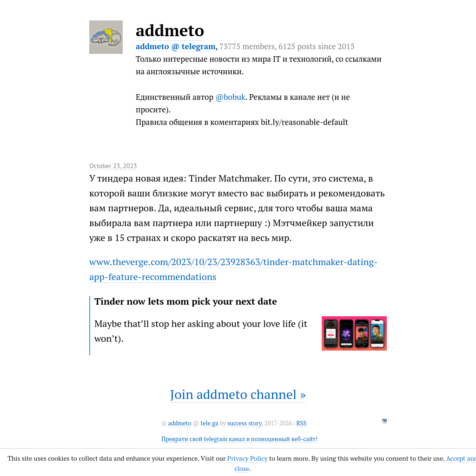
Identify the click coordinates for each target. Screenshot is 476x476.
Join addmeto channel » (238, 394)
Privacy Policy (248, 458)
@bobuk (230, 97)
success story (244, 423)
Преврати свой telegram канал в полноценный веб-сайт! (239, 439)
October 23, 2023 (113, 166)
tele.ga (210, 423)
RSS (301, 423)
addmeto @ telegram (176, 46)
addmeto (170, 30)
